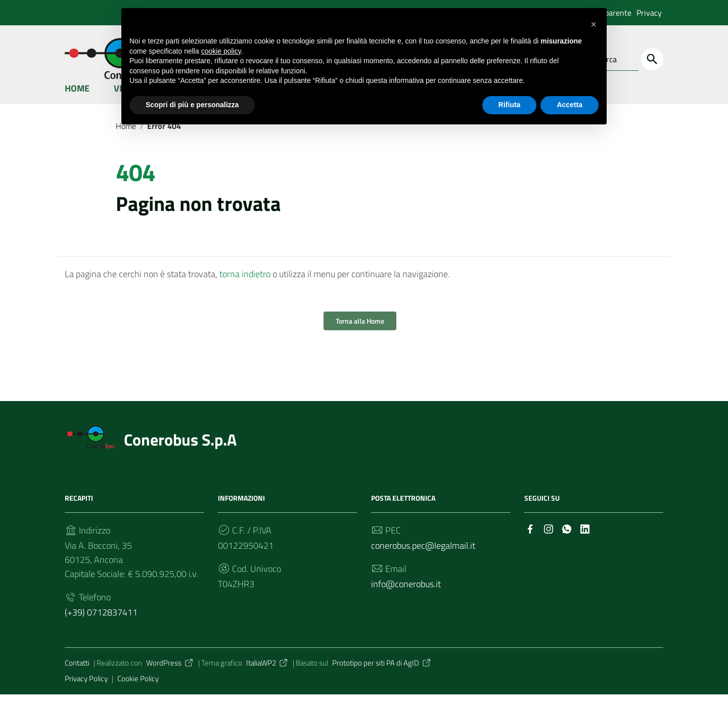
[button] (594, 24)
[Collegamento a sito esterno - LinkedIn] (585, 538)
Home (77, 98)
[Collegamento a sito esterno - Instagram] (549, 538)
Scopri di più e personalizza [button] (192, 105)
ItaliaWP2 (267, 673)
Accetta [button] (570, 105)
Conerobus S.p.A (180, 450)
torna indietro (245, 284)
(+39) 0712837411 (101, 622)
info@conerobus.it (406, 594)
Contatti (77, 673)
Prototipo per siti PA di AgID (382, 673)
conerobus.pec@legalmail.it (423, 556)
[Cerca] (652, 59)
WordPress (170, 673)
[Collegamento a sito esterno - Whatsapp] (567, 538)
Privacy (649, 13)
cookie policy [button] (221, 51)
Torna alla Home (360, 331)
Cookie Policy (138, 688)
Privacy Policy (86, 688)
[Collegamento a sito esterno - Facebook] (530, 538)
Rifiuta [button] (510, 105)
